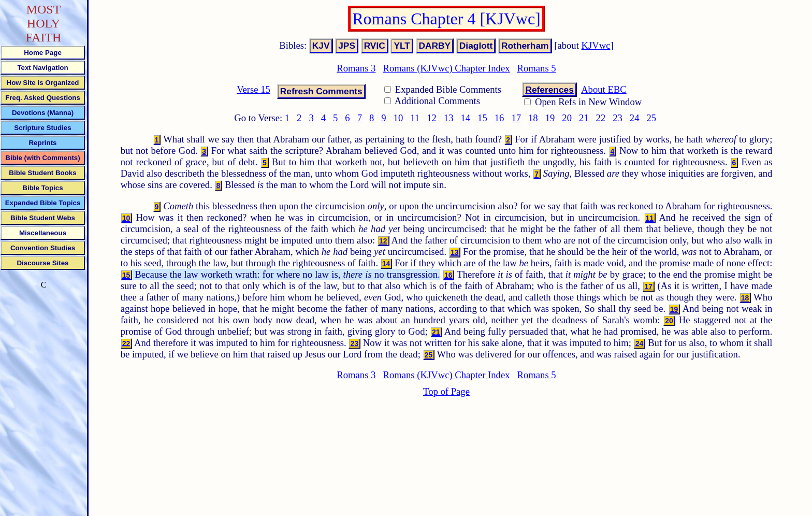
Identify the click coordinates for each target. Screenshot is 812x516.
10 (398, 118)
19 (550, 118)
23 (618, 118)
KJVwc (596, 45)
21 (584, 118)
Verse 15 (253, 89)
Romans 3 (356, 68)
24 (635, 118)
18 (533, 118)
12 (432, 118)
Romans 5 (537, 68)
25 (652, 118)
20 (567, 118)
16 (499, 118)
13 (449, 118)
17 (516, 118)
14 (465, 118)
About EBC (604, 89)
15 (482, 118)
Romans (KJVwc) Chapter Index (446, 68)
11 (415, 118)
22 (601, 118)
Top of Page (446, 391)
